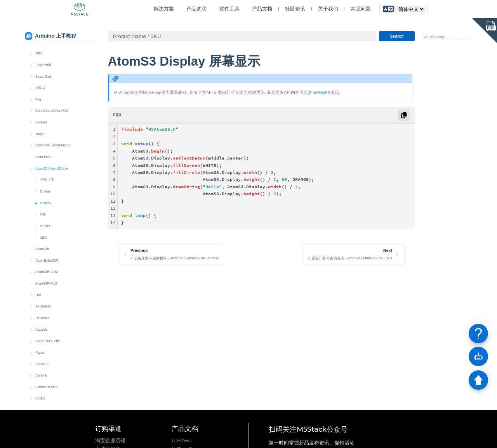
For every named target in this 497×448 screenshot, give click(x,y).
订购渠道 (108, 428)
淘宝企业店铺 (110, 440)
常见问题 (361, 9)
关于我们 (328, 9)
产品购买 (196, 9)
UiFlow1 (181, 440)
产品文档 (262, 9)
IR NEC (46, 179)
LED (44, 190)
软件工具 (229, 9)
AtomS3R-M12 (46, 236)
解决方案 (164, 9)
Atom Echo (43, 109)
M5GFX (323, 92)
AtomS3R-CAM (47, 224)
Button (45, 144)
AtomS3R (43, 201)
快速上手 (47, 132)
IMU (43, 167)
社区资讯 (295, 9)
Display (46, 156)
